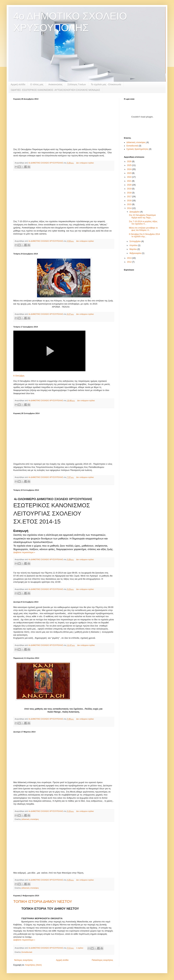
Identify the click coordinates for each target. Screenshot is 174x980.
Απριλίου (134, 245)
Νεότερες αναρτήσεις (23, 960)
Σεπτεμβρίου (135, 241)
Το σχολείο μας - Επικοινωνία (106, 84)
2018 (130, 193)
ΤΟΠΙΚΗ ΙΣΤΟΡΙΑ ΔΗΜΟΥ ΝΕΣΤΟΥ (43, 902)
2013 (130, 258)
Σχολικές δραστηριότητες (137, 149)
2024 (130, 169)
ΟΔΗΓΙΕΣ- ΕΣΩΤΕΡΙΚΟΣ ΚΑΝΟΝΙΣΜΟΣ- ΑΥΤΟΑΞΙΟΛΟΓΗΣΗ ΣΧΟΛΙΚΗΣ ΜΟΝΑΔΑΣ (55, 90)
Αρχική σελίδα (18, 84)
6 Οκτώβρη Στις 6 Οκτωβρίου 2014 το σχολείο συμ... (144, 235)
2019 (130, 189)
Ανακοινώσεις (55, 84)
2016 (130, 201)
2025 (130, 165)
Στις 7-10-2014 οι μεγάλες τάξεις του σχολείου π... (143, 223)
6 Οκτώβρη (19, 376)
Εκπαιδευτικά (27, 952)
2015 (130, 204)
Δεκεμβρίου (135, 212)
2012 (130, 262)
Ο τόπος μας (37, 84)
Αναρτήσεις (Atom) (33, 965)
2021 (130, 181)
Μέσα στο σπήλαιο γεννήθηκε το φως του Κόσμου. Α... (143, 229)
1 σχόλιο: (80, 948)
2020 (130, 185)
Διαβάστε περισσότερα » (24, 552)
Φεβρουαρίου (136, 253)
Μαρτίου (133, 249)
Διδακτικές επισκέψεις (30, 819)
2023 (130, 173)
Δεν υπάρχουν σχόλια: (85, 163)
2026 (130, 161)
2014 (130, 208)
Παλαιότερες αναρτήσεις (102, 960)
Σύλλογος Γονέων (77, 84)
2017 (130, 197)
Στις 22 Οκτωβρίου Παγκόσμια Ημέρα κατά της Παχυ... (142, 216)
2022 (130, 177)
